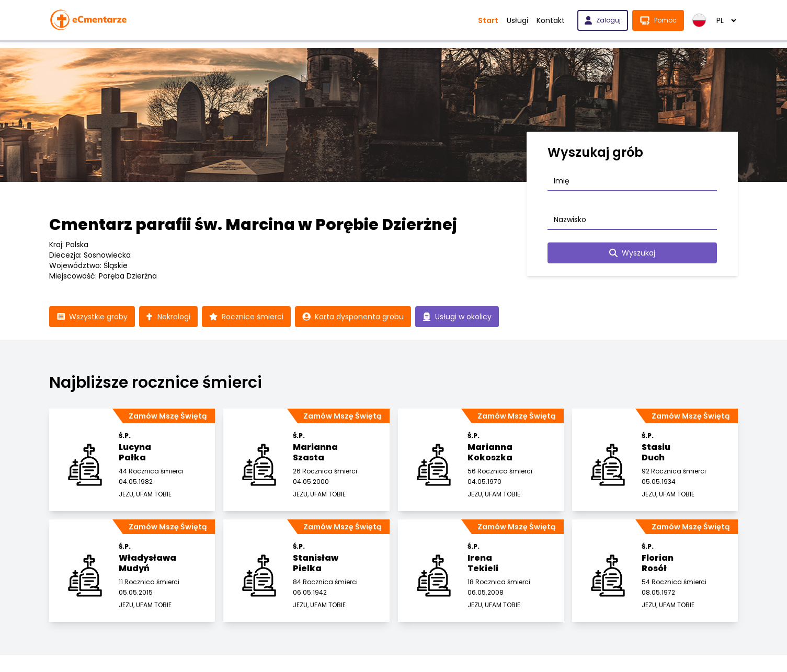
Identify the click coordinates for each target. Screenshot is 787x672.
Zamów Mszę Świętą (168, 416)
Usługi (517, 20)
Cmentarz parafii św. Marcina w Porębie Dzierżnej (253, 225)
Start (488, 20)
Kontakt (551, 20)
